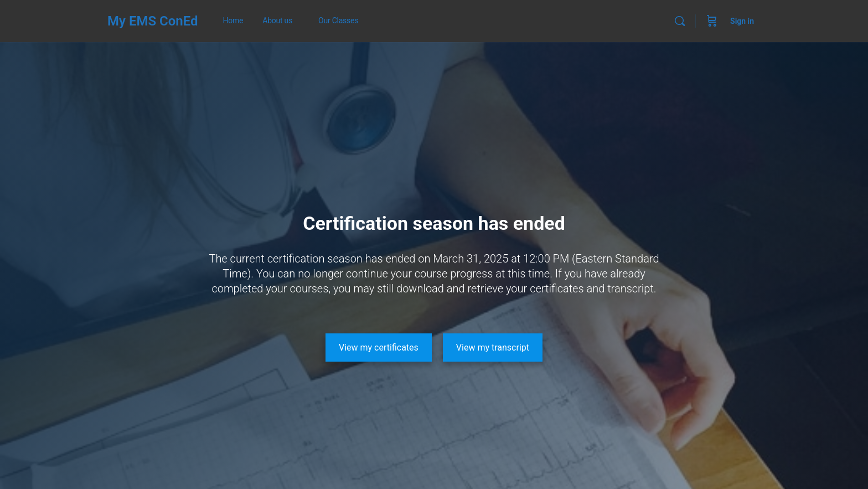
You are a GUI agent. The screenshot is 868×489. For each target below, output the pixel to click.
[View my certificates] (379, 348)
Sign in (742, 21)
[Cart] (712, 21)
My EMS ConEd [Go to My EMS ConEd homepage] (153, 21)
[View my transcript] (493, 348)
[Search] (680, 21)
